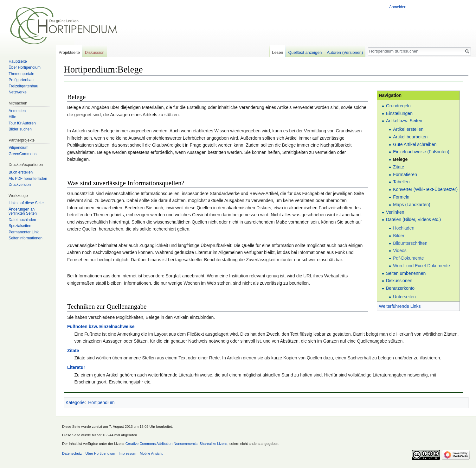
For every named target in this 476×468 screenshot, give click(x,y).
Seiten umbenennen (406, 273)
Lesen (278, 52)
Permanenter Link (24, 232)
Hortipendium (101, 402)
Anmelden (398, 7)
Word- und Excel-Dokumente (421, 266)
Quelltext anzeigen (305, 52)
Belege (400, 159)
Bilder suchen (20, 129)
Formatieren (405, 174)
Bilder (399, 236)
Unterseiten (404, 297)
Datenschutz (72, 453)
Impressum (127, 453)
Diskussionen (399, 281)
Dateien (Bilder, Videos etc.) (413, 219)
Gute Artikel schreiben (415, 144)
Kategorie (75, 402)
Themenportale (21, 74)
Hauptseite (18, 61)
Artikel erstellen (408, 129)
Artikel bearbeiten (410, 137)
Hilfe (12, 117)
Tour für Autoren (22, 123)
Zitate (399, 167)
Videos (400, 250)
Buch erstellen (21, 172)
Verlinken (395, 212)
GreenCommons (23, 154)
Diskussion (95, 52)
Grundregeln (398, 106)
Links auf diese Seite (26, 203)
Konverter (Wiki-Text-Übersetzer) (425, 189)
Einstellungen (399, 113)
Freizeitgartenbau (23, 86)
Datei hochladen (22, 220)
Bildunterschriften (410, 243)
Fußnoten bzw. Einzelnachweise (101, 326)
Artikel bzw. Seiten (404, 121)
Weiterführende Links (400, 306)
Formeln (401, 197)
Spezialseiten (20, 226)
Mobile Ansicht (151, 453)
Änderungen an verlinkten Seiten (23, 212)
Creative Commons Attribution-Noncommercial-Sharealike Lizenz (177, 444)
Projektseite (69, 52)
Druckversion (20, 185)
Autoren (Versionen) (345, 52)
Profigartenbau (21, 80)
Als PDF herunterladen (28, 179)
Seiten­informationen (26, 238)
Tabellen (401, 182)
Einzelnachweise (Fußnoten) (421, 152)
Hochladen (404, 228)
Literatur (76, 367)
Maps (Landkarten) (412, 205)
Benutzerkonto (400, 288)
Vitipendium (18, 148)
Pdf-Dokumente (408, 258)
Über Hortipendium (25, 67)
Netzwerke (18, 92)
